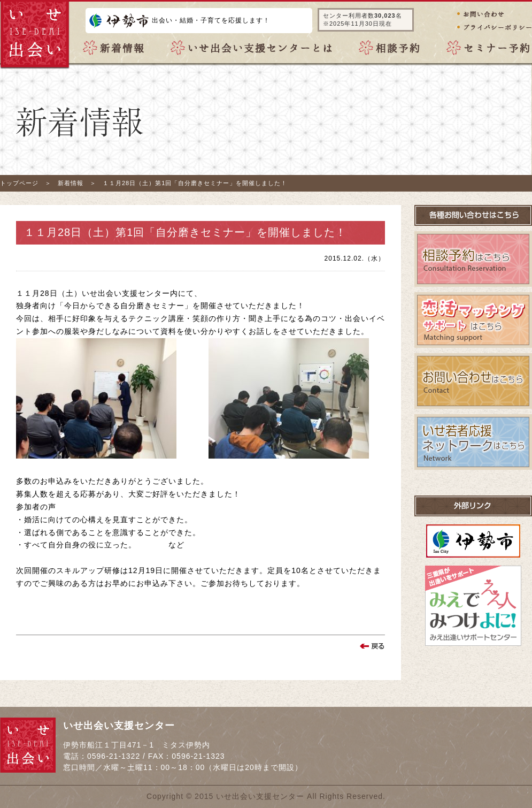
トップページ (19, 183)
